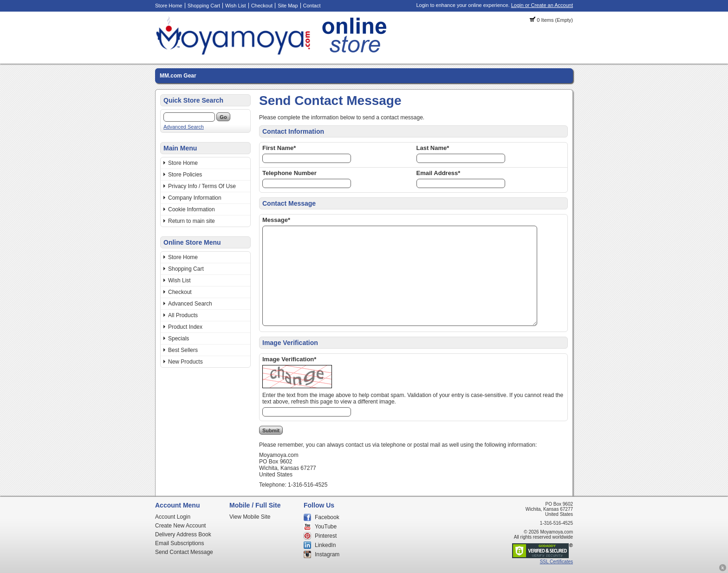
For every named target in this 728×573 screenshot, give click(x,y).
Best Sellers (183, 350)
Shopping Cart (204, 6)
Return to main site (192, 221)
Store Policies (185, 175)
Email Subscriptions (179, 543)
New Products (185, 362)
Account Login (173, 517)
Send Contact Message (184, 552)
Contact (312, 6)
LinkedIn (325, 545)
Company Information (195, 198)
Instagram (327, 554)
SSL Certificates (556, 562)
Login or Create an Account (542, 5)
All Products (183, 315)
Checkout (262, 6)
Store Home (169, 6)
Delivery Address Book (183, 534)
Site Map (288, 6)
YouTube (326, 527)
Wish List (236, 6)
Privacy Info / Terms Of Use (202, 186)
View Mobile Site (250, 517)
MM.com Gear (178, 76)
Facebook (327, 517)
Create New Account (180, 526)
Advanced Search (184, 127)
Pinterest (326, 536)
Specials (179, 339)
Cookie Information (192, 209)
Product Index (185, 327)
